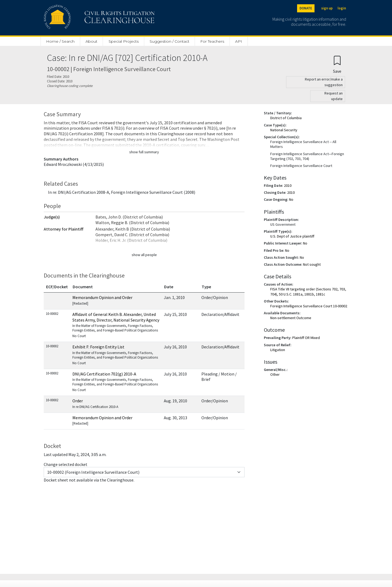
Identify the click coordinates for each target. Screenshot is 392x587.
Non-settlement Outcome (291, 318)
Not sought (312, 264)
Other (275, 374)
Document (83, 287)
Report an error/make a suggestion (324, 82)
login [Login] (342, 8)
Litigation (278, 350)
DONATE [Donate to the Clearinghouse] (306, 8)
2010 (288, 185)
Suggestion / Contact (169, 41)
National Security (284, 130)
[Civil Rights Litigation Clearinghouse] (84, 18)
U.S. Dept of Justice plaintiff (292, 236)
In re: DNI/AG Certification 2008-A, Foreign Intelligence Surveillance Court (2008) (122, 192)
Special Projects (124, 41)
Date (169, 287)
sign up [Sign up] (327, 8)
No (291, 199)
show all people (144, 255)
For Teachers (212, 41)
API (239, 41)
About (91, 41)
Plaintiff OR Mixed (306, 338)
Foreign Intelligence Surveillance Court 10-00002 (309, 306)
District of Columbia (286, 118)
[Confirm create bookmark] (337, 64)
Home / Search (60, 41)
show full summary (144, 152)
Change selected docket (66, 464)
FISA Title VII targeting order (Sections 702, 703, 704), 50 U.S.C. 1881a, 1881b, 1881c (308, 291)
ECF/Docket (57, 287)
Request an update (334, 96)
